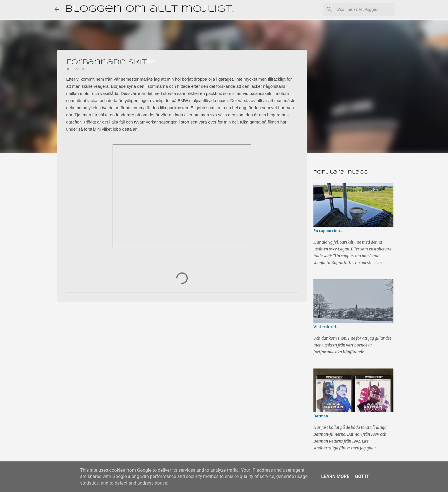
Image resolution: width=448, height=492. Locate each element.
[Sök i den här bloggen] (365, 9)
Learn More (335, 476)
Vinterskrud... (326, 327)
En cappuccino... (328, 231)
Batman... (322, 416)
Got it (362, 476)
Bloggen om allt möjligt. (149, 9)
